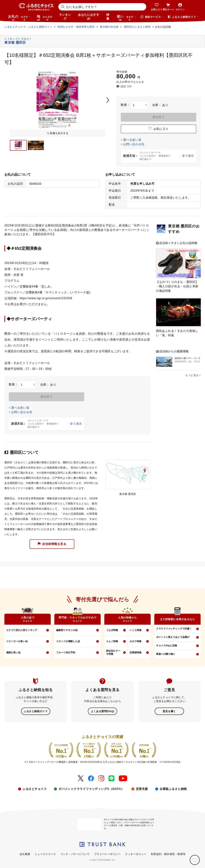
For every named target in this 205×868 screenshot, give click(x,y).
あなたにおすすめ (89, 17)
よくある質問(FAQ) (102, 711)
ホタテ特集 (136, 641)
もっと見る (192, 375)
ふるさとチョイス (35, 789)
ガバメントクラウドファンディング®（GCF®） (91, 789)
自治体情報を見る (52, 544)
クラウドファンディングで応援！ (174, 629)
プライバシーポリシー (107, 854)
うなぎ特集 (112, 630)
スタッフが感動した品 (68, 641)
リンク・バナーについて (75, 854)
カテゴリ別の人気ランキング (22, 630)
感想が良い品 (13, 652)
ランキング (65, 17)
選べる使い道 (132, 140)
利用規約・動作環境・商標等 (168, 854)
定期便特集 (136, 652)
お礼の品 (19, 18)
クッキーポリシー (136, 854)
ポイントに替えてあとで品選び (173, 637)
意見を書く (169, 711)
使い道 (126, 18)
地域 (45, 18)
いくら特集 (136, 630)
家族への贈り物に (166, 654)
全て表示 (188, 156)
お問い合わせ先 (134, 144)
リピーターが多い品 (17, 641)
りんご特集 (112, 641)
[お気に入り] (195, 860)
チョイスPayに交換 (167, 645)
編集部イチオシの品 (67, 630)
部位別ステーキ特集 (113, 652)
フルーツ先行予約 (66, 652)
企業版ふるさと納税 (173, 789)
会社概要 (25, 854)
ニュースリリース (45, 854)
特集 (108, 17)
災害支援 (142, 789)
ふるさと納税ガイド (36, 711)
